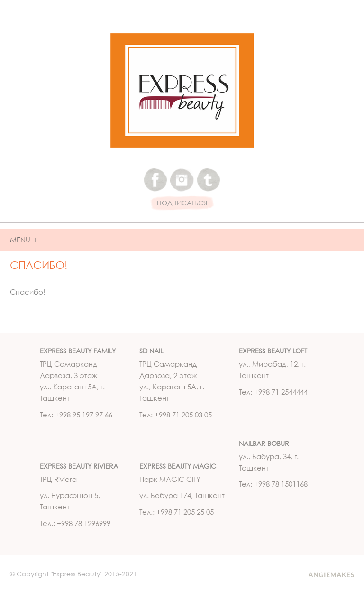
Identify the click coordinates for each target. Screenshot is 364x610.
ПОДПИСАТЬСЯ (182, 203)
